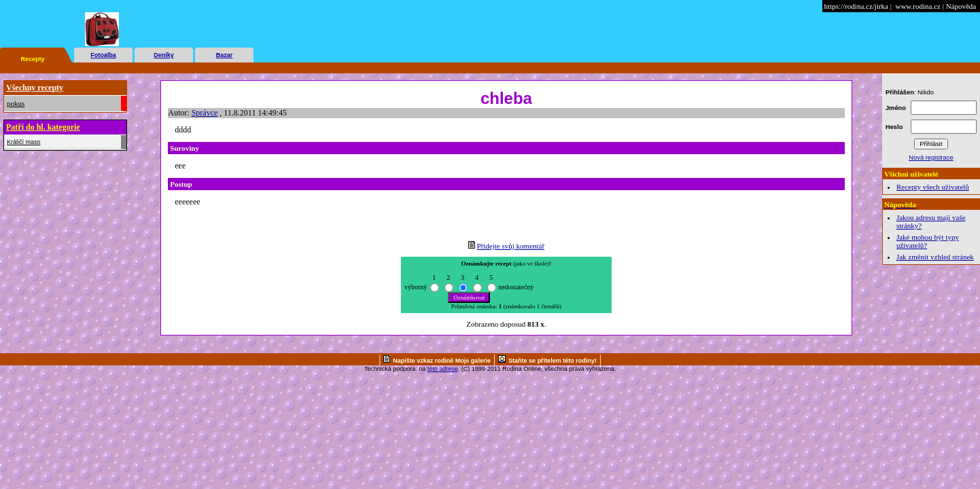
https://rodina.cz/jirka (856, 6)
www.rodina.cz (917, 6)
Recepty (32, 59)
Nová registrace (931, 158)
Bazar (225, 55)
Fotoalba (103, 55)
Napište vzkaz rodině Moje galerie (442, 361)
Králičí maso (24, 142)
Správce (205, 113)
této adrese (443, 369)
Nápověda (961, 6)
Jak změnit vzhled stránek (935, 257)
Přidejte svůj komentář (511, 246)
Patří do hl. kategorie (43, 127)
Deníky (164, 55)
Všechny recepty (35, 88)
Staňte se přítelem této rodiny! (553, 361)
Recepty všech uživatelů (933, 187)
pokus (16, 103)
